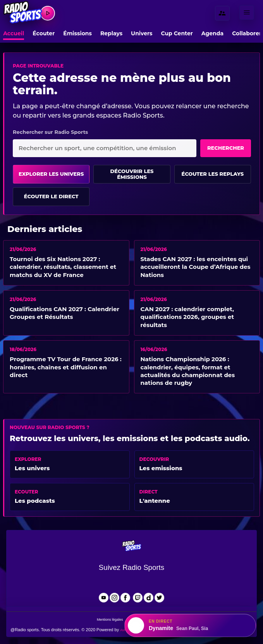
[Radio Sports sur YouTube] (104, 598)
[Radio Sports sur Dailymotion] (149, 598)
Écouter (44, 33)
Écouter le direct (51, 196)
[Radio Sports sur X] (159, 598)
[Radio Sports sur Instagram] (114, 598)
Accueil (14, 33)
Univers (142, 33)
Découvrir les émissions (132, 174)
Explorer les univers (51, 174)
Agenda (212, 33)
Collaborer (247, 33)
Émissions (77, 33)
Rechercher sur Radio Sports (50, 132)
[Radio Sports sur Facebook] (125, 598)
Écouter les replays (212, 174)
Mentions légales (110, 620)
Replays (111, 33)
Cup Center (177, 33)
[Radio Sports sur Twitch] (138, 598)
